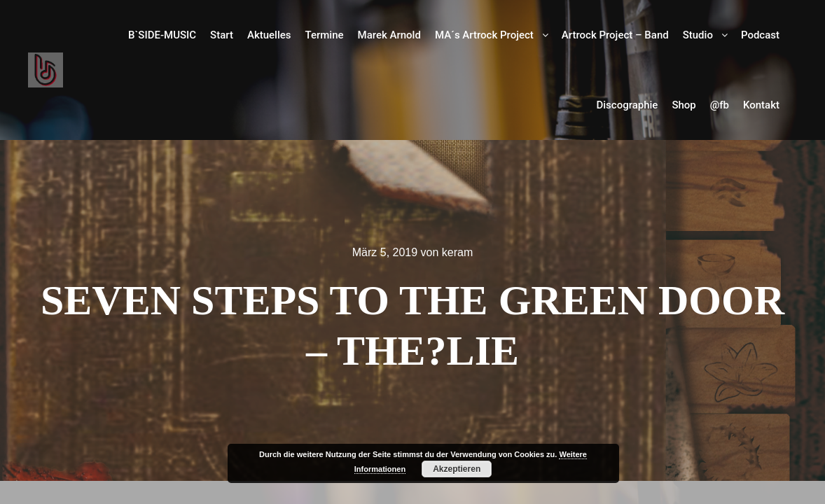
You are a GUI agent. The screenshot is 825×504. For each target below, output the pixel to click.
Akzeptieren (457, 469)
